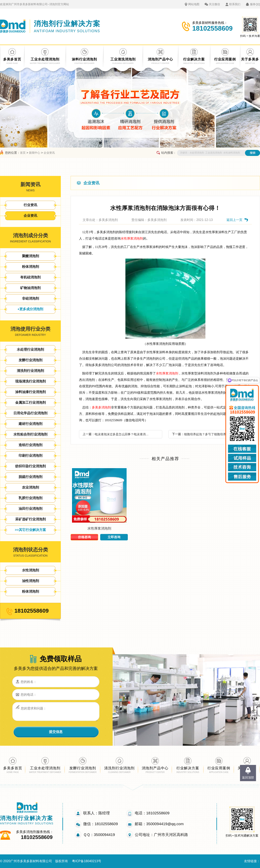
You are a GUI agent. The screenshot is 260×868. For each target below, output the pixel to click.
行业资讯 (30, 205)
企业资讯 (49, 153)
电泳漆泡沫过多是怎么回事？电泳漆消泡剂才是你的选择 (123, 434)
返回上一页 (234, 220)
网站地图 (194, 4)
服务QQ (255, 4)
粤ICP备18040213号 (87, 861)
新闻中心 (35, 153)
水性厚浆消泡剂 (132, 238)
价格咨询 (84, 537)
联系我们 (235, 4)
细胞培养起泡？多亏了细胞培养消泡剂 (209, 434)
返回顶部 (248, 777)
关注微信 (214, 4)
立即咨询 (114, 537)
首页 (23, 153)
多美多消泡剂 (101, 407)
